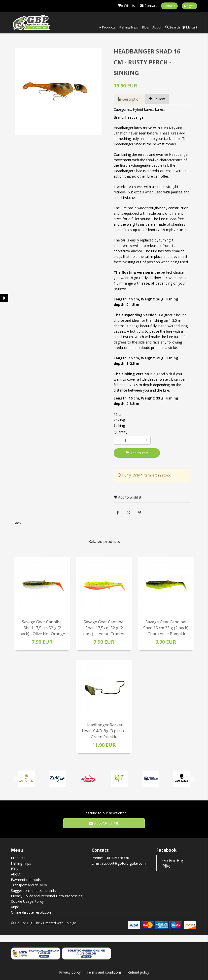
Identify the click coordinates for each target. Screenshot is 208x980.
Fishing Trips (129, 27)
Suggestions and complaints (34, 890)
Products (107, 27)
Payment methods (26, 880)
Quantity (121, 432)
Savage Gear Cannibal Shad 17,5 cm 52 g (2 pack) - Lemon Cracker (104, 628)
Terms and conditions (104, 972)
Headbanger (135, 117)
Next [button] (192, 779)
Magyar (189, 6)
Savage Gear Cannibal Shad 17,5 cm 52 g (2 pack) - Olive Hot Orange (42, 628)
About (157, 27)
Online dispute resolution (31, 912)
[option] (58, 92)
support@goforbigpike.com (124, 863)
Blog (145, 27)
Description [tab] (129, 99)
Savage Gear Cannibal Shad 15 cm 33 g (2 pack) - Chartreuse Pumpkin (166, 628)
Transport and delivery (29, 885)
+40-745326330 (116, 858)
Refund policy (138, 972)
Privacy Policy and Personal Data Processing (47, 896)
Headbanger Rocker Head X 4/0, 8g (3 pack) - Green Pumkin (104, 731)
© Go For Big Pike (25, 923)
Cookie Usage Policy (27, 901)
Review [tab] (157, 99)
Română (169, 6)
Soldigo (70, 923)
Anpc (15, 907)
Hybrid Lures (143, 109)
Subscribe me (104, 823)
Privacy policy (70, 972)
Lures (159, 109)
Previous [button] (16, 779)
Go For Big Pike (173, 863)
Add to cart (137, 453)
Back (17, 523)
